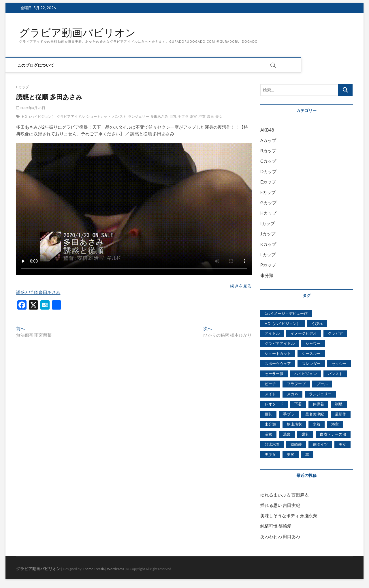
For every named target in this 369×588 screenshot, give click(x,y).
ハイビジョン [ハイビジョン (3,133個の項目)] (306, 374)
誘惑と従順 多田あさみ (38, 292)
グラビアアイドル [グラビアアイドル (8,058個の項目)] (280, 343)
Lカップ (268, 254)
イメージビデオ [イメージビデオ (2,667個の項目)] (304, 333)
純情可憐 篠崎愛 (276, 526)
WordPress (115, 569)
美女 (219, 116)
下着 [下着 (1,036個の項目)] (298, 404)
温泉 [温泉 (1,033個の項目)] (287, 434)
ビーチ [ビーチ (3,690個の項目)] (270, 384)
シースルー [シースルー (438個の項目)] (311, 353)
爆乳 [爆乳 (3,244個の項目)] (305, 434)
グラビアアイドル (71, 116)
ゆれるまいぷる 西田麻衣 (285, 495)
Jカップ (268, 234)
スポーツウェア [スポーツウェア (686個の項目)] (278, 364)
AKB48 (267, 130)
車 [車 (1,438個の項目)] (307, 454)
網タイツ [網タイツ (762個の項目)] (320, 444)
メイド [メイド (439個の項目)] (270, 394)
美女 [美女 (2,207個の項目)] (342, 444)
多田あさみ (159, 116)
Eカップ (268, 182)
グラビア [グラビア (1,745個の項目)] (335, 333)
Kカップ (268, 244)
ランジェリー (139, 116)
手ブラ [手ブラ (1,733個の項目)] (289, 414)
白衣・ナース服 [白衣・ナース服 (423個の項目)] (333, 434)
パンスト (119, 116)
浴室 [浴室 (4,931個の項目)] (335, 424)
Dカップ (268, 171)
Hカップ (268, 213)
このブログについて (37, 65)
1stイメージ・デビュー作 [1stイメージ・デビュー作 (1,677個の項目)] (286, 313)
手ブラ (183, 116)
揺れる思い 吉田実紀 (280, 505)
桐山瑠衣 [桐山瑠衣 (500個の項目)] (294, 424)
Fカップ (22, 87)
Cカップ (268, 161)
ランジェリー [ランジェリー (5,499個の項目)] (320, 394)
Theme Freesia (94, 569)
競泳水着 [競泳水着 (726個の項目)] (272, 444)
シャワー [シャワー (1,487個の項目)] (313, 343)
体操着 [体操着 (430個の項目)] (318, 404)
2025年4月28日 (31, 108)
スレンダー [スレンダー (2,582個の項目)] (311, 364)
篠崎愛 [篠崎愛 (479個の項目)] (296, 444)
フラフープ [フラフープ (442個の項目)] (296, 384)
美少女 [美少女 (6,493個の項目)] (270, 454)
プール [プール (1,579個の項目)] (322, 384)
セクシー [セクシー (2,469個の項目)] (339, 364)
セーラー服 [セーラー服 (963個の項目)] (274, 374)
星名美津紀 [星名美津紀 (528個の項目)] (315, 414)
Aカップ (268, 140)
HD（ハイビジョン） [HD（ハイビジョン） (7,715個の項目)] (283, 323)
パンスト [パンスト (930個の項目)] (335, 374)
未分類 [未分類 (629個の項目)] (270, 424)
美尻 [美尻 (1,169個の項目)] (291, 454)
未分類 (267, 275)
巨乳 (173, 116)
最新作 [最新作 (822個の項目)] (341, 414)
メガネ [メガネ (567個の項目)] (292, 394)
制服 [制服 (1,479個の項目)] (339, 404)
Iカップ (268, 223)
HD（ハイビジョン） (39, 116)
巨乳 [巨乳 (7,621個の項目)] (268, 414)
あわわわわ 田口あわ (280, 536)
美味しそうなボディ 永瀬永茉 (289, 516)
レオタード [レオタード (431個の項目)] (274, 404)
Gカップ (268, 203)
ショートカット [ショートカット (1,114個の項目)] (278, 353)
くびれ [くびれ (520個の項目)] (317, 323)
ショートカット (98, 116)
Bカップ (268, 151)
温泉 (210, 116)
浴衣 (202, 116)
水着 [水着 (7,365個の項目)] (317, 424)
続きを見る (241, 286)
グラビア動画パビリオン (77, 33)
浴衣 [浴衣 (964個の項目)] (268, 434)
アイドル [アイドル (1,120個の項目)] (272, 333)
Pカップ (268, 265)
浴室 (193, 116)
